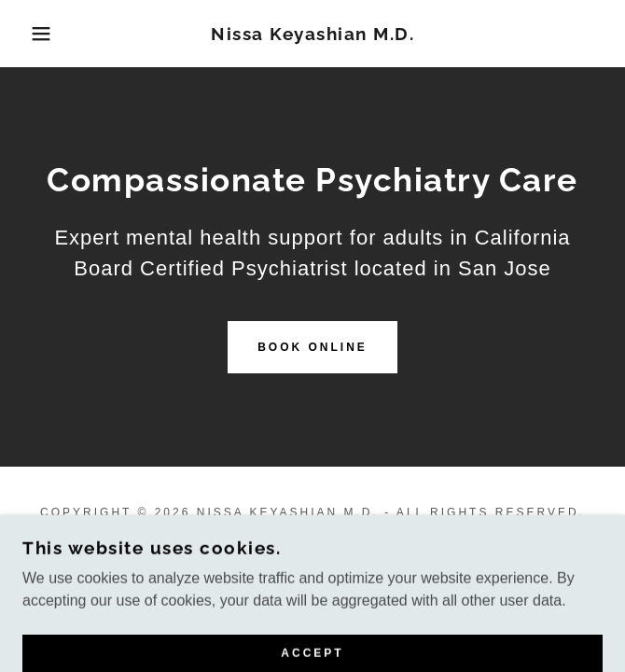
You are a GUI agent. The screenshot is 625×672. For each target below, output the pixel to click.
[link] (313, 34)
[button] (42, 34)
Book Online (312, 347)
